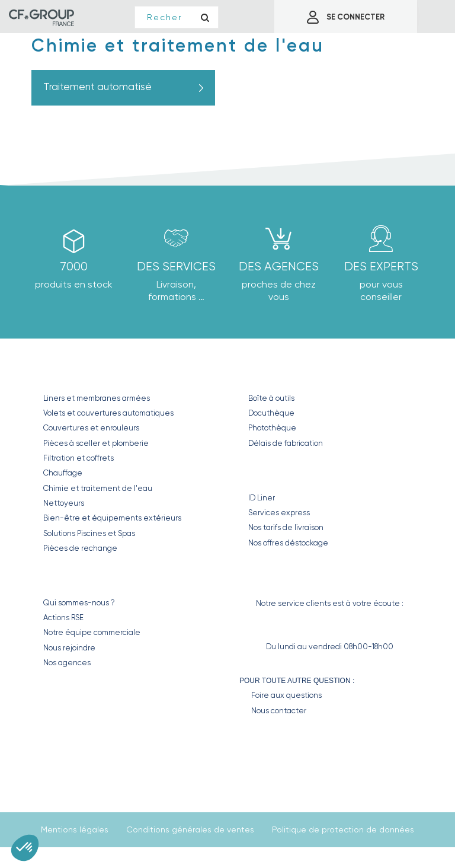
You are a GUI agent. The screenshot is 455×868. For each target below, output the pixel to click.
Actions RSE (63, 618)
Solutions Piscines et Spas (89, 533)
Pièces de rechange (80, 548)
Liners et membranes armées (97, 398)
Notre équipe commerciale (92, 632)
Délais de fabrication (286, 443)
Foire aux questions (286, 695)
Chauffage (63, 473)
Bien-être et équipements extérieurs (112, 518)
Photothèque (272, 428)
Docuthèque (271, 413)
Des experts (381, 267)
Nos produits (81, 373)
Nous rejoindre (69, 648)
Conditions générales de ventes (190, 829)
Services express (279, 513)
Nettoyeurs (64, 503)
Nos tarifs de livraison (286, 527)
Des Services (176, 267)
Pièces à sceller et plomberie (96, 443)
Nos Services (284, 472)
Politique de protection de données (343, 829)
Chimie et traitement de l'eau (98, 488)
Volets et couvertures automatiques (108, 413)
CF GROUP (65, 577)
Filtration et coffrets (78, 458)
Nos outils (276, 373)
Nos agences (67, 663)
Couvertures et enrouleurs (91, 428)
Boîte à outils (271, 398)
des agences (279, 267)
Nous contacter (279, 711)
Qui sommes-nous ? (79, 603)
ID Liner (262, 498)
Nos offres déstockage (288, 543)
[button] (25, 848)
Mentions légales (75, 829)
